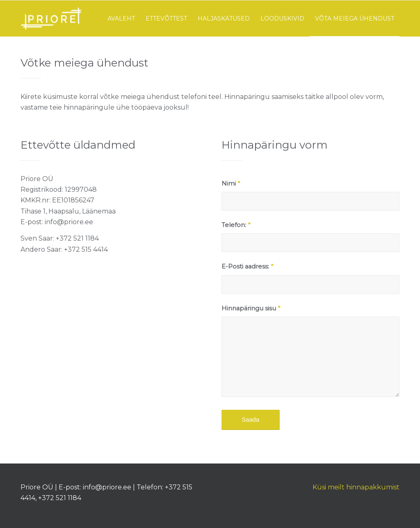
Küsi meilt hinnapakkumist (356, 487)
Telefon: (236, 225)
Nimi (231, 184)
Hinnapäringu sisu (251, 308)
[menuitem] (121, 18)
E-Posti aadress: (247, 266)
